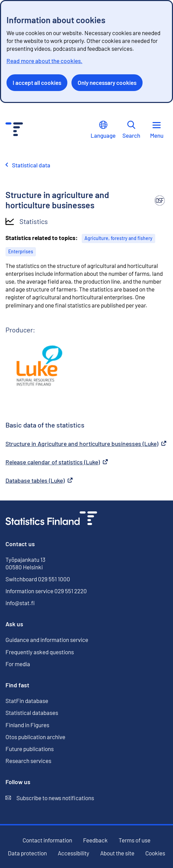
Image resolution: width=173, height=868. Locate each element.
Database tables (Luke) (39, 480)
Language (103, 130)
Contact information (47, 840)
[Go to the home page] (51, 519)
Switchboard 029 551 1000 (38, 579)
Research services (28, 761)
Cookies (155, 853)
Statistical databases (32, 713)
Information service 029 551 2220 (46, 591)
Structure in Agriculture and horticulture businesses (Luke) (86, 444)
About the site (117, 853)
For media (18, 664)
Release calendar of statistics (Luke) (57, 462)
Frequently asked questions (40, 652)
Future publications (30, 749)
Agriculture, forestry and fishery (118, 238)
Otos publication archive (35, 737)
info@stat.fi (20, 603)
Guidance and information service (47, 640)
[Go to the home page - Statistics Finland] (14, 130)
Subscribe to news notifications (50, 798)
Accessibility (74, 853)
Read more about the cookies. (44, 61)
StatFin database (27, 701)
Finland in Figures (27, 725)
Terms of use (135, 840)
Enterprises (21, 251)
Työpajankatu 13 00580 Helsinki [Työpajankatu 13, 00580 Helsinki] (25, 563)
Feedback (95, 840)
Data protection (27, 853)
